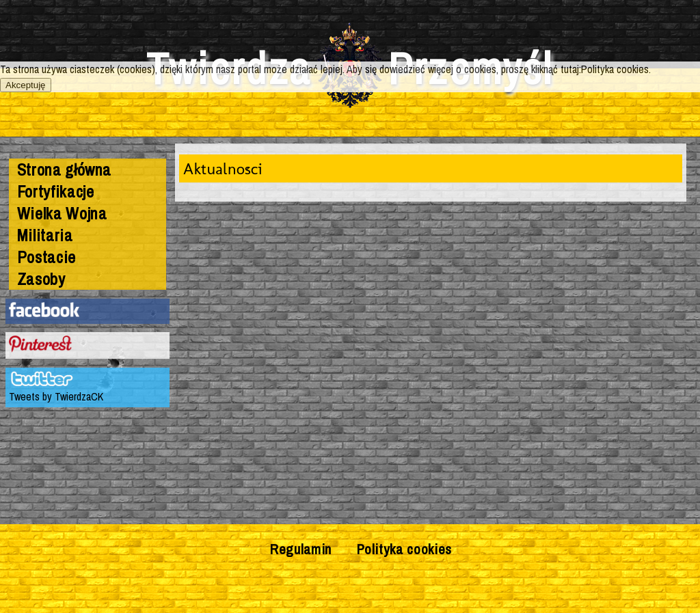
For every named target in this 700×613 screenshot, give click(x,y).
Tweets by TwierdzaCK (56, 396)
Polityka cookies (404, 549)
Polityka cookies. (616, 69)
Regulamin (301, 549)
